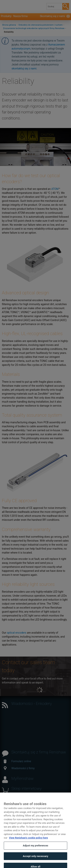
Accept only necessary (35, 859)
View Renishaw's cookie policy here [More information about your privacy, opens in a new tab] (28, 841)
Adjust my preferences (35, 849)
